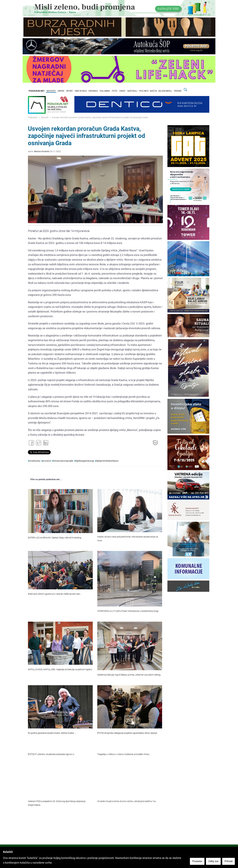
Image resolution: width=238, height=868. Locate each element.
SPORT (69, 91)
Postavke (197, 861)
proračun (47, 461)
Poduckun (33, 117)
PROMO (178, 91)
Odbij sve (213, 861)
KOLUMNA (105, 91)
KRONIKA (93, 91)
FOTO (115, 91)
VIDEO (122, 91)
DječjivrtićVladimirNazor (107, 461)
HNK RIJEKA (81, 91)
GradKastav (35, 461)
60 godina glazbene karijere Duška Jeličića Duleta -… (52, 733)
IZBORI (61, 91)
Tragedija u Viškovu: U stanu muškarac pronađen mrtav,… (124, 754)
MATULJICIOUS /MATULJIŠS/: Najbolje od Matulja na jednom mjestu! (60, 670)
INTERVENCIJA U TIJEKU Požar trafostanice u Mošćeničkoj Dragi (128, 611)
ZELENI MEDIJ (165, 91)
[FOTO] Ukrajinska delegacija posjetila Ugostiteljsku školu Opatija (127, 733)
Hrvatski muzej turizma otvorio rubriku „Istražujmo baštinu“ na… (127, 801)
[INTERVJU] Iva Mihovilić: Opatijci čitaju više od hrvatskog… (55, 538)
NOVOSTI (51, 91)
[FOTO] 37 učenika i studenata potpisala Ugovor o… (52, 754)
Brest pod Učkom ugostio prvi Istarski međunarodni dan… (55, 594)
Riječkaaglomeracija (85, 461)
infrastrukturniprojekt (63, 461)
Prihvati (229, 861)
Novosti (45, 117)
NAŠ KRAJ (132, 91)
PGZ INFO (144, 91)
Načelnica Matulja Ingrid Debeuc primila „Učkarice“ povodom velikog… (130, 675)
